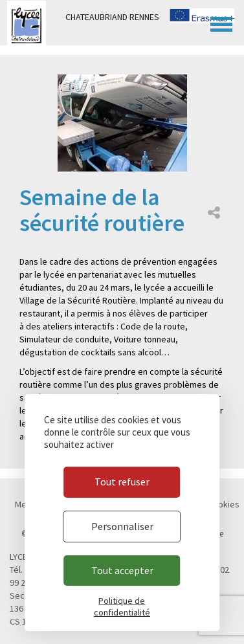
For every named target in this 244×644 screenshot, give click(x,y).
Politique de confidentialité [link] (122, 606)
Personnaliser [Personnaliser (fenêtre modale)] (122, 526)
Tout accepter (122, 570)
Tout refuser (122, 482)
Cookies (224, 504)
